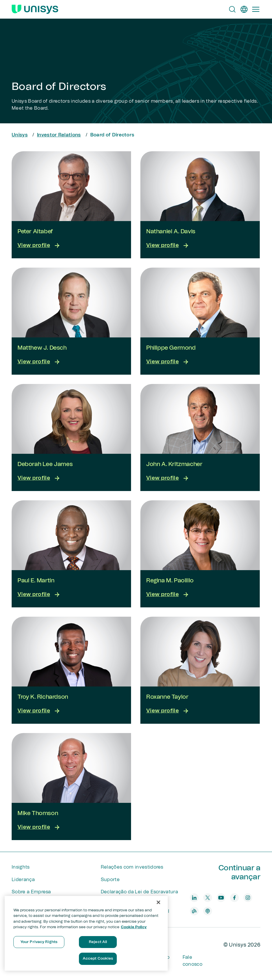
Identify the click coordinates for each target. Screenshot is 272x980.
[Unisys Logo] (35, 9)
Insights (21, 867)
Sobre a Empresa (31, 892)
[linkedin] (194, 898)
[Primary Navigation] (256, 9)
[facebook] (234, 898)
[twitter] (208, 898)
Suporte (110, 880)
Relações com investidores (132, 867)
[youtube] (221, 898)
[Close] (158, 902)
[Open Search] (232, 9)
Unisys (20, 135)
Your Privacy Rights (39, 942)
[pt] (244, 9)
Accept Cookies (98, 959)
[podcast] (208, 911)
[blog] (194, 911)
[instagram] (248, 898)
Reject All (98, 942)
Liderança (23, 880)
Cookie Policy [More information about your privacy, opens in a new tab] (134, 927)
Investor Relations (59, 135)
